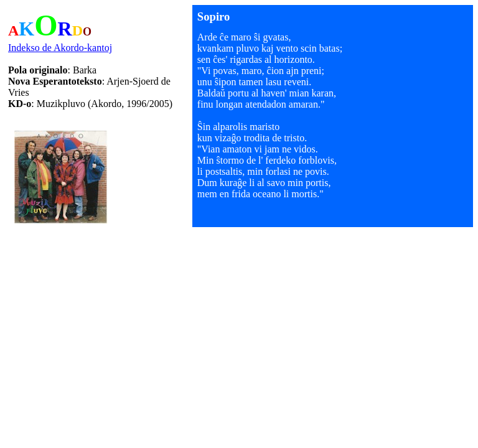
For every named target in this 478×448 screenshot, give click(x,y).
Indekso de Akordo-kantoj (60, 48)
